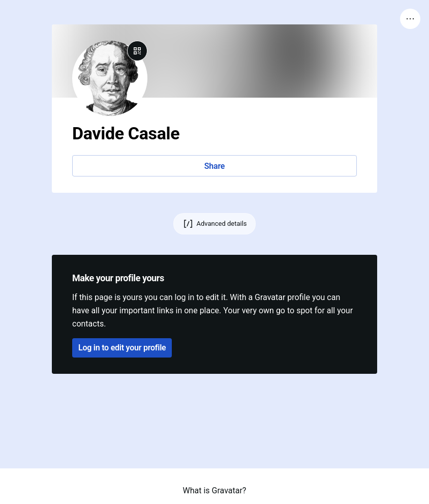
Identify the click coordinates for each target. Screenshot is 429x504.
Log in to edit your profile (122, 348)
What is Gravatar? (215, 491)
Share (214, 166)
